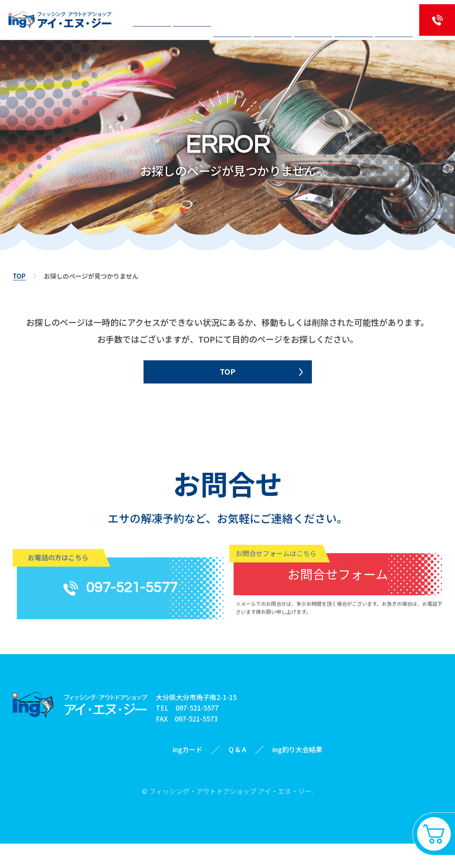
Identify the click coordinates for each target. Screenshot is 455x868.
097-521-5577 (197, 732)
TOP (19, 276)
